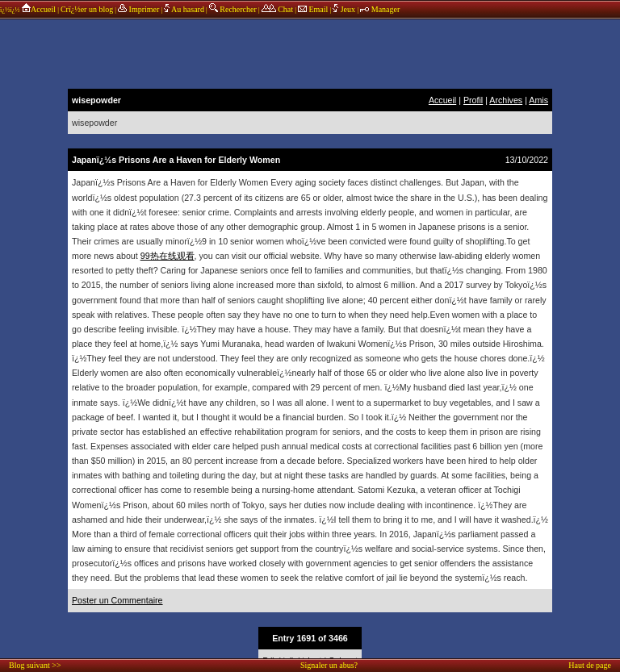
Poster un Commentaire (117, 600)
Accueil (38, 9)
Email (313, 9)
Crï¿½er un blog (87, 9)
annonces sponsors (310, 52)
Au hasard (184, 9)
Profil (473, 100)
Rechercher (233, 9)
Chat (277, 9)
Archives (506, 100)
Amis (538, 100)
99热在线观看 (168, 256)
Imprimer (138, 9)
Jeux (345, 9)
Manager (380, 9)
